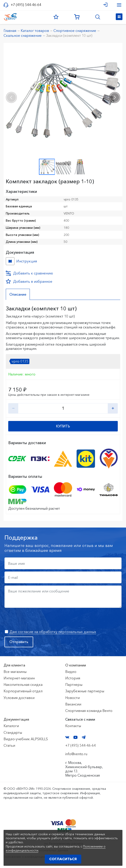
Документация (16, 719)
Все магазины (15, 672)
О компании (76, 665)
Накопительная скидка (23, 685)
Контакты (73, 726)
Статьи (9, 745)
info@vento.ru (76, 754)
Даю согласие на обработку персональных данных (53, 632)
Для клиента (14, 665)
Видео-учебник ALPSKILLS (26, 739)
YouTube (75, 737)
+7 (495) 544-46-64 (26, 5)
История (73, 678)
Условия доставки (19, 698)
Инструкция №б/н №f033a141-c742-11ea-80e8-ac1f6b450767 (10, 261)
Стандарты (13, 732)
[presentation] (11, 97)
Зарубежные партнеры (85, 691)
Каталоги (11, 726)
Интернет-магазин (19, 678)
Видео (71, 672)
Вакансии (73, 704)
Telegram (84, 737)
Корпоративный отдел (23, 691)
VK (67, 737)
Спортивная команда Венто (89, 711)
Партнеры (74, 685)
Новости (72, 698)
